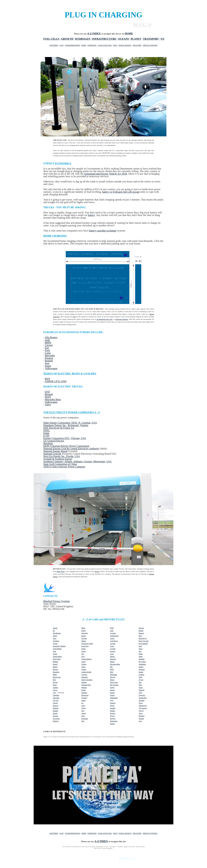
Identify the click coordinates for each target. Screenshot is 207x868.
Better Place (61, 571)
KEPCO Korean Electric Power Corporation (66, 446)
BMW (48, 343)
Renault (49, 361)
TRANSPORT (151, 39)
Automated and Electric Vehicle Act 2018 (105, 174)
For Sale (146, 641)
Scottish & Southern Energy (58, 459)
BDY (48, 379)
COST (62, 45)
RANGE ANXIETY (125, 45)
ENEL (47, 430)
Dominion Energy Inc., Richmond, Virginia (66, 425)
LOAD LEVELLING (105, 45)
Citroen (49, 345)
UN (162, 39)
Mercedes (50, 355)
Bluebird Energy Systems (57, 601)
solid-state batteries (122, 319)
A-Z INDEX (94, 34)
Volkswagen (51, 368)
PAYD (115, 45)
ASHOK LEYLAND (56, 381)
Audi (47, 340)
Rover (141, 641)
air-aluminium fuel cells (104, 319)
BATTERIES (54, 45)
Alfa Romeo (51, 337)
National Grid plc (52, 454)
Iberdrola (48, 443)
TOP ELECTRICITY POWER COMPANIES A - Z (72, 412)
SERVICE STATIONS (150, 45)
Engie (46, 433)
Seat (47, 363)
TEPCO (48, 467)
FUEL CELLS (51, 39)
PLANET (136, 39)
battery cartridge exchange (103, 231)
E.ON (46, 436)
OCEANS (123, 39)
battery (91, 215)
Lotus (48, 353)
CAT (54, 693)
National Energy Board (55, 451)
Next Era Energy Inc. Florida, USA (62, 456)
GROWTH (67, 39)
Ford (47, 350)
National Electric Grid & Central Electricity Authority (71, 449)
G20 (74, 317)
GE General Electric (54, 441)
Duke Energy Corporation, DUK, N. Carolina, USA (70, 423)
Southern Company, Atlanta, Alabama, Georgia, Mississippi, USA (77, 461)
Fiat (47, 348)
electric (97, 571)
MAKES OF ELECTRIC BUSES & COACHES (70, 374)
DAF (47, 392)
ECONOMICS (63, 163)
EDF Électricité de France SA (59, 428)
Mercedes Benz (53, 399)
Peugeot (49, 358)
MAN (48, 397)
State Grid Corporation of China (60, 464)
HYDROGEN (83, 39)
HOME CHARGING (55, 236)
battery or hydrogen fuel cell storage (121, 192)
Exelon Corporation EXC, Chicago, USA (65, 438)
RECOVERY (137, 45)
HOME (84, 45)
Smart (48, 366)
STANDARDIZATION (73, 45)
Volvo (48, 405)
